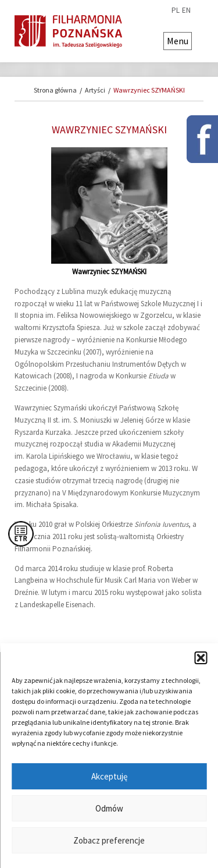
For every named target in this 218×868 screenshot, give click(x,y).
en (186, 10)
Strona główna (55, 90)
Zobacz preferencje (109, 840)
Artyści (95, 90)
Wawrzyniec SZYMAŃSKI (149, 90)
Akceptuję (109, 776)
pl (176, 10)
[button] (201, 658)
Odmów (109, 808)
